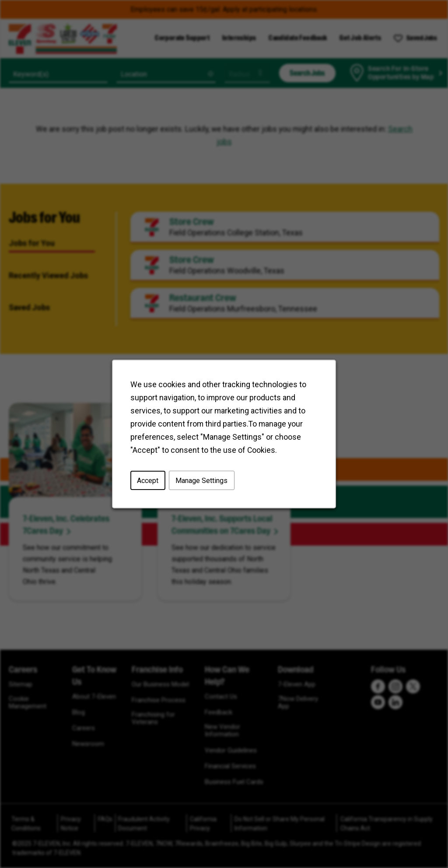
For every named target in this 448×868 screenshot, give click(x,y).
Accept (148, 481)
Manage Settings (202, 481)
